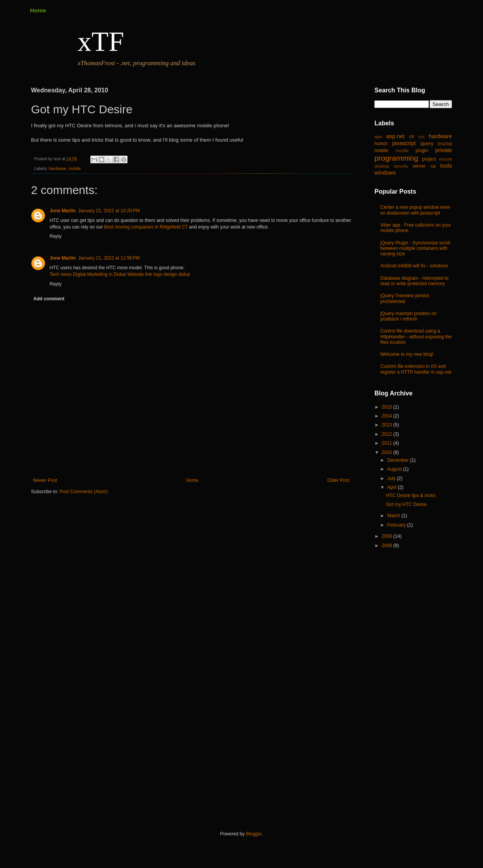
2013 (388, 425)
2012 (388, 434)
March (394, 516)
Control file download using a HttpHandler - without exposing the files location (416, 337)
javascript (404, 143)
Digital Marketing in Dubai (99, 274)
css (421, 137)
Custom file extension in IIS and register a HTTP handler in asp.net (416, 369)
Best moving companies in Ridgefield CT (146, 227)
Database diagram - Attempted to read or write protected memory (414, 281)
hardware (58, 168)
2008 (388, 546)
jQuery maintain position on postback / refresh (408, 316)
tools (446, 166)
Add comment (49, 299)
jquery (427, 144)
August (395, 469)
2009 (388, 536)
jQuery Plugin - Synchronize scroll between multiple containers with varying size (415, 249)
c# (411, 137)
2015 (388, 407)
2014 (388, 416)
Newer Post (45, 480)
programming (396, 158)
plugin (422, 151)
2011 (388, 443)
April (392, 487)
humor (381, 144)
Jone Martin (63, 211)
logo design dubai (172, 274)
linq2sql (445, 144)
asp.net (396, 136)
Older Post (338, 480)
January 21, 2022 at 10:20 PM (109, 211)
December (399, 460)
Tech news (61, 274)
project (429, 159)
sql (433, 166)
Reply (56, 236)
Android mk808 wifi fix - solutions (414, 266)
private (444, 150)
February (397, 525)
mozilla (402, 151)
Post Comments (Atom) (84, 492)
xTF (101, 42)
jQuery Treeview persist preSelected (405, 298)
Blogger (254, 834)
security (401, 166)
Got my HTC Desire (406, 504)
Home (38, 10)
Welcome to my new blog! (407, 354)
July (392, 478)
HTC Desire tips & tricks (411, 496)
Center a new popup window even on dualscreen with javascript (415, 210)
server (419, 166)
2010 (388, 452)
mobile (75, 168)
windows (385, 173)
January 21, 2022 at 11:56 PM (109, 258)
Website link (140, 274)
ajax (378, 137)
